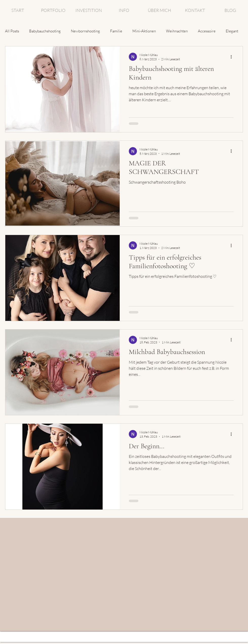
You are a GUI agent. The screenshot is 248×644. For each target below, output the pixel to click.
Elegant (232, 31)
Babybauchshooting (45, 31)
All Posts (12, 31)
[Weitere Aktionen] (233, 57)
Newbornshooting (85, 31)
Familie (116, 31)
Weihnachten (177, 31)
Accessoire (207, 31)
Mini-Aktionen (144, 31)
